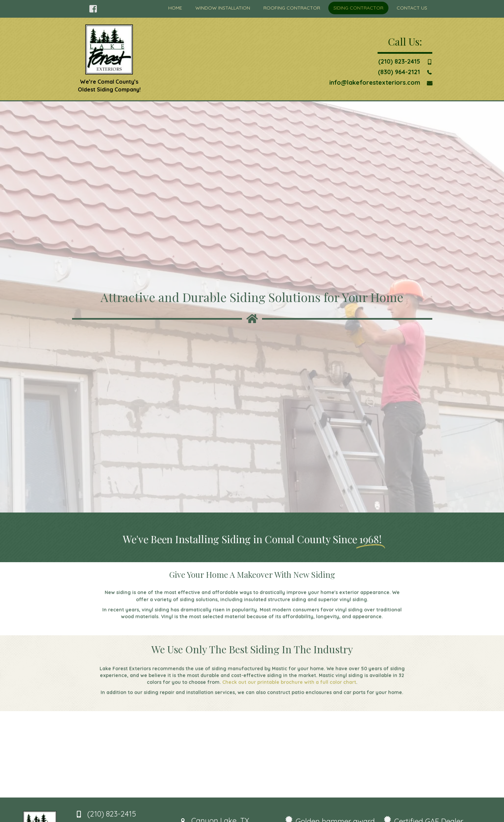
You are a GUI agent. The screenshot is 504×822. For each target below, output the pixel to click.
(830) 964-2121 (399, 72)
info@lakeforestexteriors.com (375, 82)
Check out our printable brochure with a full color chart (289, 695)
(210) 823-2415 (399, 61)
